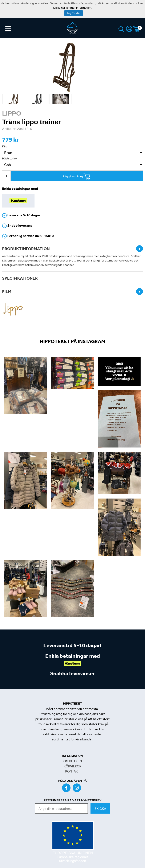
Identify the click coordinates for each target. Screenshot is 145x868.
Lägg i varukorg (77, 177)
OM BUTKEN (73, 761)
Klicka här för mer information (72, 8)
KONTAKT (73, 771)
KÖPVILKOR (72, 766)
